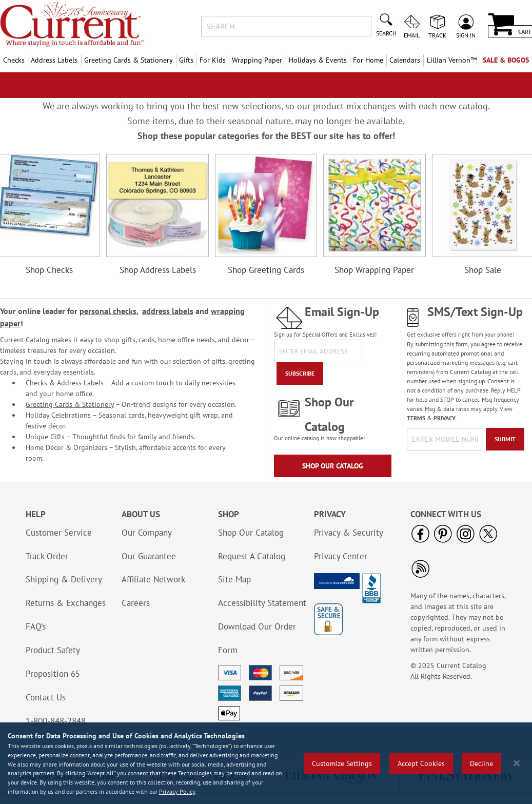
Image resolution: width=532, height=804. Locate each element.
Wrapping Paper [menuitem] (257, 60)
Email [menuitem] (412, 35)
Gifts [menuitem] (186, 60)
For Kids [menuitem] (213, 60)
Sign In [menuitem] (466, 35)
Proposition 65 (53, 674)
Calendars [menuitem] (405, 60)
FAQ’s (36, 626)
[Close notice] (517, 763)
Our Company (147, 533)
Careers (136, 603)
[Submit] (505, 439)
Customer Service (59, 533)
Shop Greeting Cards (266, 270)
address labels (168, 311)
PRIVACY (445, 418)
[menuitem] (451, 60)
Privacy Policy (177, 791)
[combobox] (286, 26)
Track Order (47, 556)
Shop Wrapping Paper (374, 270)
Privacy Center (341, 556)
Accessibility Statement (262, 603)
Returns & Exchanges (66, 603)
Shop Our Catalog (333, 466)
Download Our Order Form (257, 638)
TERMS (416, 418)
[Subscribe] (300, 374)
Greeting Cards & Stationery (70, 404)
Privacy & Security (349, 533)
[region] (266, 763)
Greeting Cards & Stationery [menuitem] (129, 60)
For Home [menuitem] (368, 60)
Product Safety (53, 650)
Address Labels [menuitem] (54, 60)
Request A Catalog (252, 556)
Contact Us (46, 697)
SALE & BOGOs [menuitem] (506, 60)
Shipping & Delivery (64, 579)
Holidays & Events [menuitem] (318, 60)
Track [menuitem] (437, 35)
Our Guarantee (149, 556)
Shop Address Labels (158, 270)
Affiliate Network (153, 579)
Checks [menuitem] (14, 60)
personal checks (108, 311)
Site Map (234, 579)
